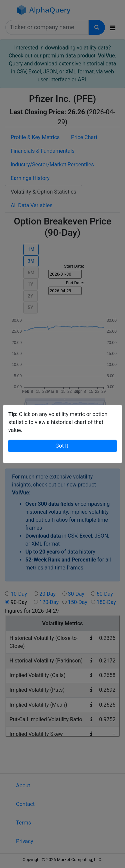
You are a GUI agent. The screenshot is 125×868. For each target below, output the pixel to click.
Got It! (62, 446)
